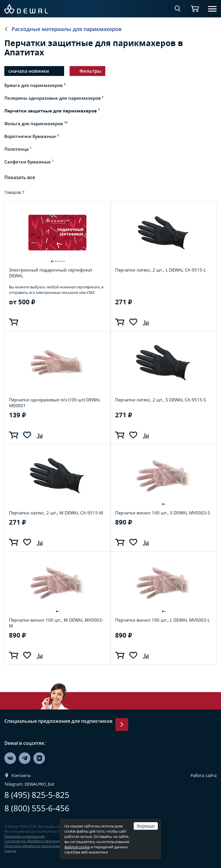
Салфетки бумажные (29, 162)
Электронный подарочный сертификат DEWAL (51, 273)
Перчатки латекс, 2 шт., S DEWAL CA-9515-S (161, 400)
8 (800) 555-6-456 (37, 808)
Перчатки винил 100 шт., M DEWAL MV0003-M (56, 623)
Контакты (21, 776)
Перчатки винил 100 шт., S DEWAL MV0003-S (163, 513)
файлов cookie (77, 847)
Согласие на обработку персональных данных (44, 841)
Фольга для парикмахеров (36, 123)
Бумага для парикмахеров (35, 85)
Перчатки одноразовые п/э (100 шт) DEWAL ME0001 (55, 403)
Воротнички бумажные (32, 136)
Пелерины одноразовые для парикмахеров (54, 98)
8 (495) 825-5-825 (37, 795)
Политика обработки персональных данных (42, 846)
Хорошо (146, 826)
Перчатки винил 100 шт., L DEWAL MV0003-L (163, 620)
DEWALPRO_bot (39, 784)
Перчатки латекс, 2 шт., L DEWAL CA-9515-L (161, 270)
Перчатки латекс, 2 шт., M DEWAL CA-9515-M (56, 513)
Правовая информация (25, 836)
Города (10, 851)
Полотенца (18, 149)
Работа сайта (204, 776)
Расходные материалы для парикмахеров (67, 29)
